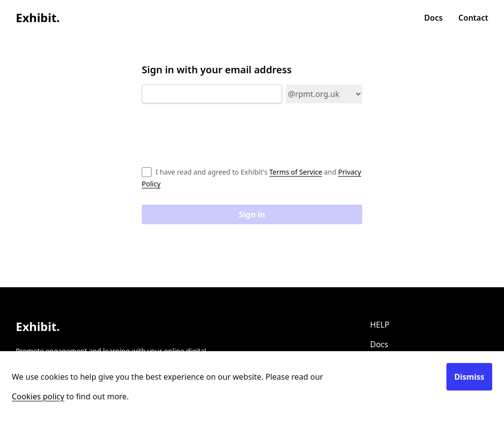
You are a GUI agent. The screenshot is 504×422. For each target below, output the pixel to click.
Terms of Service (296, 172)
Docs (434, 18)
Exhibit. (38, 17)
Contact (473, 18)
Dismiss (469, 377)
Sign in (252, 214)
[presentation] (217, 138)
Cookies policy (38, 396)
